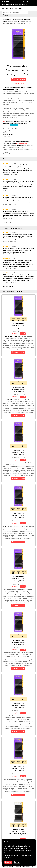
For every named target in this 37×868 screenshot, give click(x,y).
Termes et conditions (7, 866)
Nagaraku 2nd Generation (19, 22)
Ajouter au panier (18, 79)
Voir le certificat (22, 144)
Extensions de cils (18, 20)
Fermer (17, 862)
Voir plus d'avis (8, 223)
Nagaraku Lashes (19, 326)
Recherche (7, 15)
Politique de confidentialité (22, 866)
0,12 (29, 22)
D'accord (8, 862)
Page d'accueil (7, 20)
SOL (32, 866)
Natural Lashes (14, 9)
